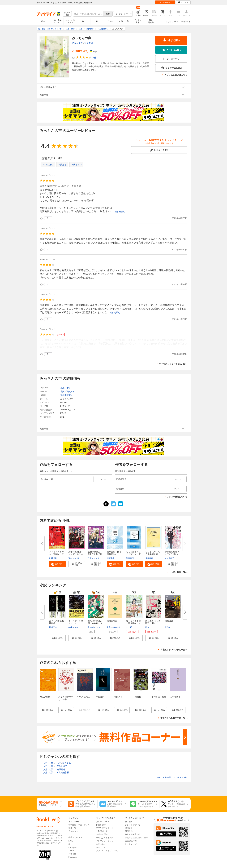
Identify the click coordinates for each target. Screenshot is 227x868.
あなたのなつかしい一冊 (66, 698)
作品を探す (101, 825)
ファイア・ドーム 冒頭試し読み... (56, 554)
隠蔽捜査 (169, 621)
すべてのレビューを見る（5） (173, 364)
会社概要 (129, 822)
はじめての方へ (172, 22)
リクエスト (101, 847)
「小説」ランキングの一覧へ (174, 650)
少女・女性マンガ (70, 21)
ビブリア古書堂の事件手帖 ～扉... (133, 623)
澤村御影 (91, 627)
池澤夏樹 (89, 43)
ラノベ (111, 21)
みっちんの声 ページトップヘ (172, 777)
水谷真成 (116, 627)
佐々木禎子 (169, 558)
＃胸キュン (76, 165)
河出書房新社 (67, 395)
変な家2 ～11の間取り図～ (153, 622)
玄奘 (109, 627)
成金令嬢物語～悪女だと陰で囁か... (95, 554)
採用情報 (129, 828)
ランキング (73, 831)
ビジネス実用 (137, 21)
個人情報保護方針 (133, 834)
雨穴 (147, 627)
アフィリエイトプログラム (108, 851)
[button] (57, 564)
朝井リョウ (73, 627)
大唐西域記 (112, 621)
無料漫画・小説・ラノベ (79, 825)
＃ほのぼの (48, 165)
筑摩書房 (111, 558)
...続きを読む (119, 211)
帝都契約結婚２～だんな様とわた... (172, 554)
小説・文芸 (124, 21)
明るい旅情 (45, 697)
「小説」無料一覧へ (178, 572)
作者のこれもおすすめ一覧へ (174, 718)
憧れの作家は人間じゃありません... (95, 623)
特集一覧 (72, 828)
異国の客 (118, 697)
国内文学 (70, 392)
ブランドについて (133, 825)
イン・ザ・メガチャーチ (76, 622)
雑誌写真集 (151, 21)
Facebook (73, 857)
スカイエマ (102, 627)
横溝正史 (53, 627)
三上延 (129, 627)
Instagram (73, 847)
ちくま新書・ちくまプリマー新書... (133, 554)
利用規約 (129, 831)
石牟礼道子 (78, 43)
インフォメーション (105, 841)
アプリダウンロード (105, 828)
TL (97, 21)
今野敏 (167, 627)
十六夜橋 (137, 697)
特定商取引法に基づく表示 (136, 838)
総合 (43, 21)
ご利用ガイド (185, 22)
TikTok (71, 851)
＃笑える (62, 165)
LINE (71, 841)
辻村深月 (53, 558)
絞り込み (67, 14)
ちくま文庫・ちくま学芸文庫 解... (153, 554)
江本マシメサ (74, 558)
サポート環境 (102, 834)
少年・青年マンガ (57, 21)
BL (84, 21)
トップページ (74, 822)
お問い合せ (101, 844)
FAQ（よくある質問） (106, 838)
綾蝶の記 (100, 697)
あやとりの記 (83, 697)
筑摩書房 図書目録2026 (114, 553)
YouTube (72, 854)
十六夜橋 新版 (159, 697)
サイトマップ (131, 844)
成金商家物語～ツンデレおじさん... (76, 554)
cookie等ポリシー (132, 841)
